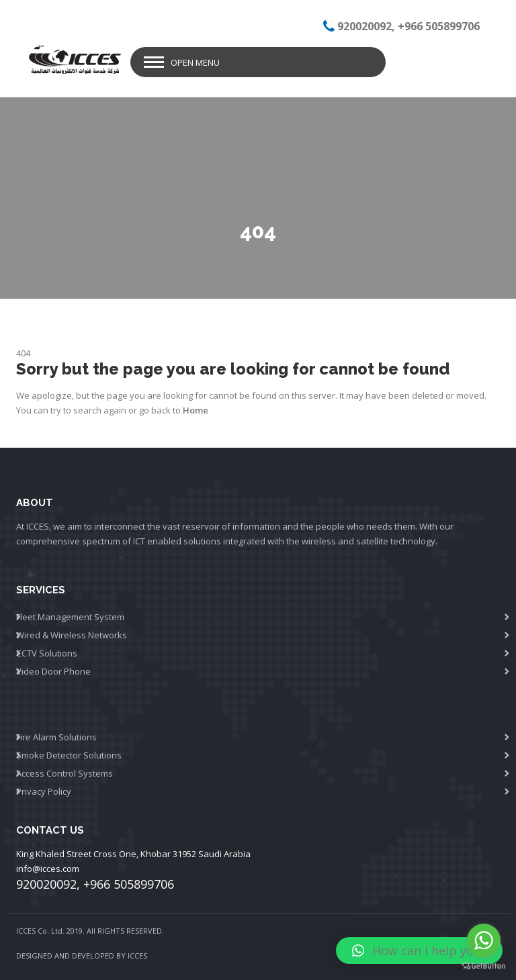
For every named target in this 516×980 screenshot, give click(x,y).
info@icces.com (48, 869)
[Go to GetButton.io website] (484, 966)
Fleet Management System (70, 617)
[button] (419, 950)
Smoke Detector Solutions (69, 755)
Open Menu (195, 62)
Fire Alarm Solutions (56, 737)
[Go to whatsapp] (484, 940)
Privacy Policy (44, 791)
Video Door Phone (53, 671)
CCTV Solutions (47, 653)
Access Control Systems (64, 773)
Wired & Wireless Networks (72, 635)
